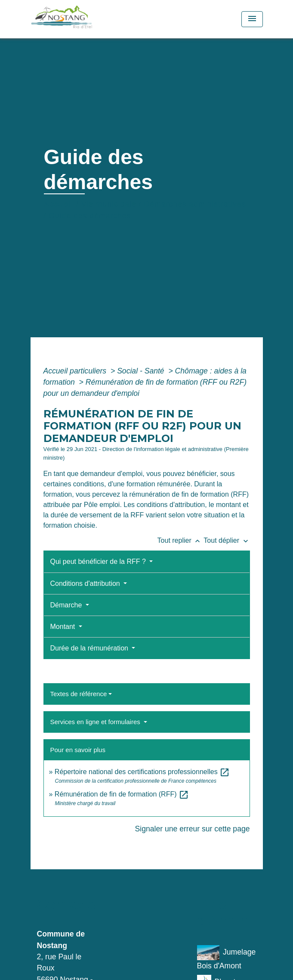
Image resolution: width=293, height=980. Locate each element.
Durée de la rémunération (90, 648)
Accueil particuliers (76, 371)
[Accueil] (81, 19)
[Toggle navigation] (252, 19)
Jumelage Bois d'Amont (227, 958)
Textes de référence (79, 694)
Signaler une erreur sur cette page (193, 829)
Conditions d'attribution (86, 583)
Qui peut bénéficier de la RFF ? (99, 562)
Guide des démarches (90, 216)
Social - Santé (142, 371)
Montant (64, 627)
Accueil (59, 204)
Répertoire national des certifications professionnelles (142, 772)
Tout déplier (227, 540)
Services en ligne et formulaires (96, 722)
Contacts (66, 904)
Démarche (67, 605)
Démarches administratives (195, 204)
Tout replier (181, 540)
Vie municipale (109, 204)
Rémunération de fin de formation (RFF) (122, 794)
